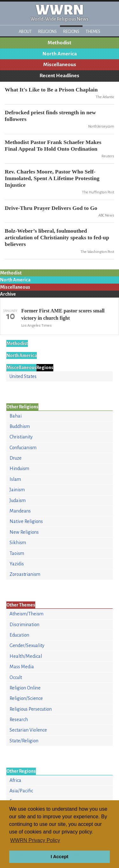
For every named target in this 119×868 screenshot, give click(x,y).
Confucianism (23, 448)
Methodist (60, 43)
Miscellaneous (60, 65)
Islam (15, 479)
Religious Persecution (31, 709)
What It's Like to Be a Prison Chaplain (51, 90)
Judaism (18, 500)
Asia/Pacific (21, 791)
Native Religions (26, 521)
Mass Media (22, 667)
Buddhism (20, 426)
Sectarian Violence (28, 730)
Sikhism (18, 543)
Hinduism (19, 469)
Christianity (21, 437)
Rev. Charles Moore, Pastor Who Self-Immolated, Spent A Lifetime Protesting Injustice (52, 178)
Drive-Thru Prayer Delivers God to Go (51, 208)
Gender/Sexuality (27, 645)
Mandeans (20, 511)
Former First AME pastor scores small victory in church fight (63, 314)
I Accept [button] (60, 857)
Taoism (17, 553)
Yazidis (17, 564)
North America (60, 54)
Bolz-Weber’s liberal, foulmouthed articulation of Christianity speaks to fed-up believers (57, 237)
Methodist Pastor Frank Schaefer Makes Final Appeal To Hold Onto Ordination (53, 145)
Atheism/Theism (26, 614)
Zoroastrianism (25, 574)
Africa (15, 780)
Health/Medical (26, 656)
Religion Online (25, 688)
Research (19, 720)
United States (23, 376)
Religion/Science (26, 698)
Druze (16, 458)
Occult (16, 677)
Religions (47, 31)
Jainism (17, 490)
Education (19, 635)
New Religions (24, 532)
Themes (93, 31)
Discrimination (24, 625)
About (25, 31)
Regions (71, 31)
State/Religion (24, 741)
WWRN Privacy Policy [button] (35, 840)
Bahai (16, 416)
